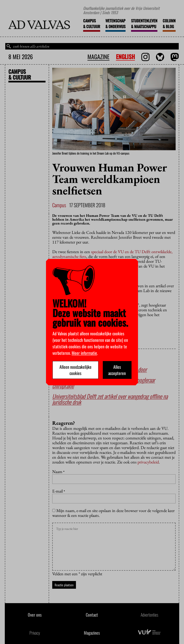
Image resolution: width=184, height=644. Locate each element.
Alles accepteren (117, 370)
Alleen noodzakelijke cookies (75, 370)
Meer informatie (84, 353)
